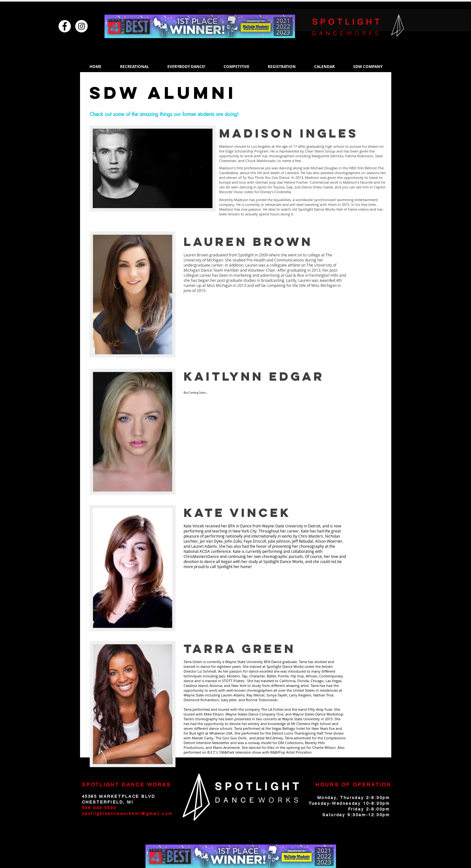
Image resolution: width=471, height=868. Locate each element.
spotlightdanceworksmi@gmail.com (127, 814)
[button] (135, 67)
